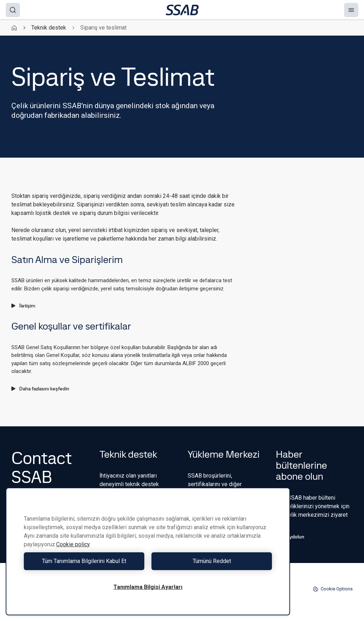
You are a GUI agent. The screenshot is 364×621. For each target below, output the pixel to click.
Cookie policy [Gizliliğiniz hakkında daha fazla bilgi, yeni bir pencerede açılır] (73, 544)
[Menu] (351, 10)
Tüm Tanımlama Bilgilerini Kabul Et (84, 561)
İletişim (23, 306)
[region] (148, 551)
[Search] (13, 10)
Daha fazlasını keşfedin (40, 389)
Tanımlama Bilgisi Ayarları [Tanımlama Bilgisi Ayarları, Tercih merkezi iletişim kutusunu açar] (148, 587)
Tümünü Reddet (212, 561)
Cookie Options (333, 589)
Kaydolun (290, 537)
